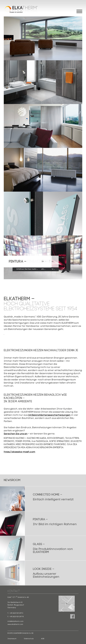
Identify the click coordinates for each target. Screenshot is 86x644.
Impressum (12, 639)
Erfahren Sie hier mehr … (27, 269)
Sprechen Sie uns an (16, 434)
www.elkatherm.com (15, 624)
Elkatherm (21, 9)
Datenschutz (29, 639)
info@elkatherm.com (15, 621)
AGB (43, 639)
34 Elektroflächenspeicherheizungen (49, 415)
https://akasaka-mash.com (19, 452)
